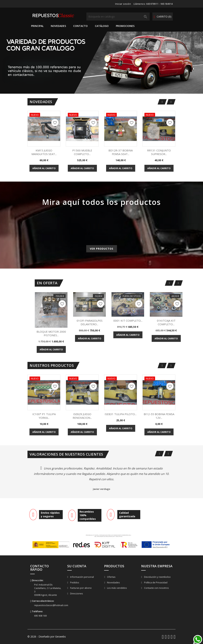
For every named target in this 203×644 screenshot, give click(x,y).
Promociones (125, 26)
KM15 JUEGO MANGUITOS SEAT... (44, 152)
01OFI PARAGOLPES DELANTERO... (90, 322)
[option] (101, 63)
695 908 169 (40, 616)
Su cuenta (77, 566)
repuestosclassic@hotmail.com (51, 605)
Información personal (82, 577)
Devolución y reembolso (157, 577)
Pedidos (74, 582)
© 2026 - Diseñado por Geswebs (47, 637)
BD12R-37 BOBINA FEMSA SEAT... (121, 152)
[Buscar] (118, 17)
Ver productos (102, 249)
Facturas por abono (81, 588)
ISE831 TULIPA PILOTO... (121, 414)
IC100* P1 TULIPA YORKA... (44, 416)
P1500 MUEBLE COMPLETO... (82, 152)
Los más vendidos (117, 588)
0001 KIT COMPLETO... (128, 321)
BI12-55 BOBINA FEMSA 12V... (159, 416)
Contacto (80, 26)
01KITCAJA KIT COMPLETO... (166, 322)
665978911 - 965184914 (160, 4)
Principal (37, 26)
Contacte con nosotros (156, 588)
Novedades (58, 26)
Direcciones (76, 593)
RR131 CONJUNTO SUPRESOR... (159, 152)
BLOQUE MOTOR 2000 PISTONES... (51, 333)
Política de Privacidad (155, 582)
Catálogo (102, 26)
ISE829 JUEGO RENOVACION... (82, 416)
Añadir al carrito (44, 168)
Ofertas (111, 577)
